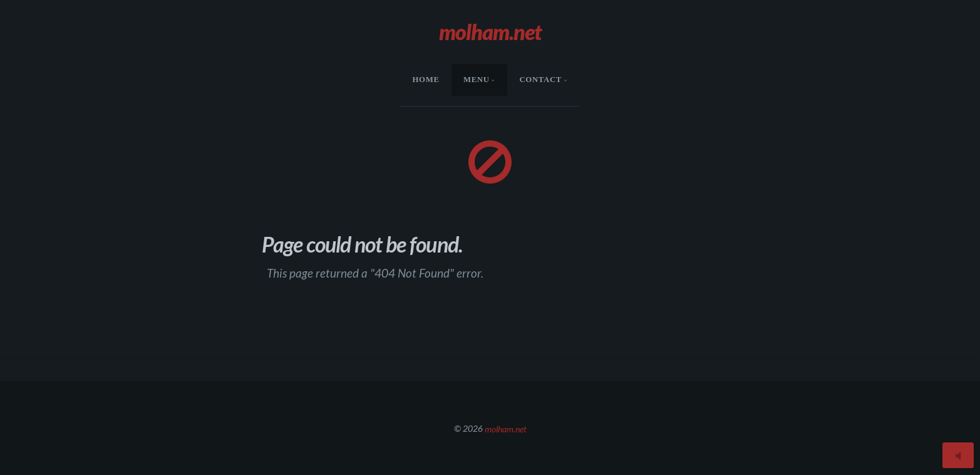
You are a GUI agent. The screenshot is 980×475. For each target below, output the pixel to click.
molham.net (506, 428)
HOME (426, 80)
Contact (540, 80)
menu (477, 80)
